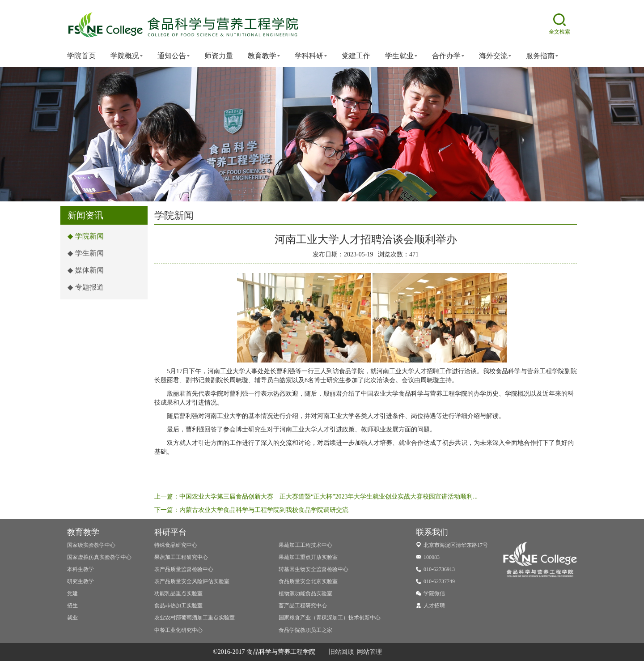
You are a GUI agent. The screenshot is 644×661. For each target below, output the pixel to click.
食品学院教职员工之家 (305, 630)
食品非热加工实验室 (178, 606)
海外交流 (495, 56)
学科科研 (311, 56)
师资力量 (219, 56)
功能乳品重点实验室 (178, 593)
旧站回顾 (341, 652)
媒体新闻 (86, 270)
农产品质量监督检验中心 (184, 569)
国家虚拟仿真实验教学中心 (99, 557)
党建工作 (356, 56)
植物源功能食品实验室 (305, 593)
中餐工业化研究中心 (178, 630)
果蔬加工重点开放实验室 (308, 557)
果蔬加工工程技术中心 (305, 545)
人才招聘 (430, 606)
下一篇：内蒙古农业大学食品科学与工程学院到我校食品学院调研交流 (251, 510)
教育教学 (264, 56)
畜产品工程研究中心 (303, 606)
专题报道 (86, 287)
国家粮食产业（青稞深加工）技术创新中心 (330, 618)
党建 (72, 593)
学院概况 (127, 56)
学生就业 (401, 56)
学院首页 (81, 56)
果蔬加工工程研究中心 (181, 557)
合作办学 (448, 56)
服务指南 (542, 56)
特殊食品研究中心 (176, 545)
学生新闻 (86, 253)
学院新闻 (86, 236)
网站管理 (369, 652)
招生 (72, 606)
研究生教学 (80, 581)
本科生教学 (80, 569)
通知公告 (174, 56)
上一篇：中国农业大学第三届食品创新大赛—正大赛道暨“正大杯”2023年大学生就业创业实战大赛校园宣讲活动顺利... (316, 497)
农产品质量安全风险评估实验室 (192, 581)
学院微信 (430, 593)
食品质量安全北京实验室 (308, 581)
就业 (72, 618)
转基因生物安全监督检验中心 (314, 569)
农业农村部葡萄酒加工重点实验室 (195, 618)
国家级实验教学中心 (91, 545)
